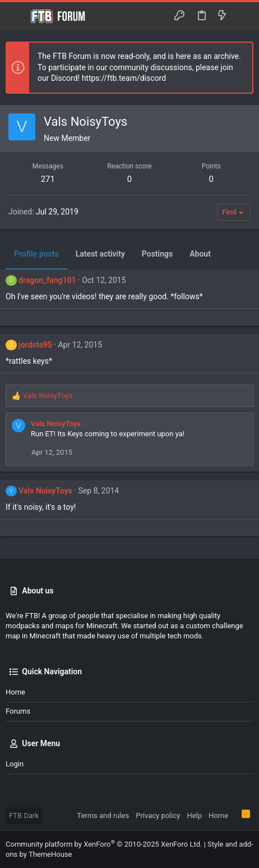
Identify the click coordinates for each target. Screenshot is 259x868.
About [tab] (200, 254)
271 (48, 179)
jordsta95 (35, 345)
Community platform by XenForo (104, 844)
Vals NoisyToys (56, 424)
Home (15, 692)
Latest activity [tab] (100, 254)
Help (194, 816)
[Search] (242, 16)
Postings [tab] (157, 254)
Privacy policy (158, 816)
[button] (17, 16)
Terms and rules (103, 816)
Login (15, 764)
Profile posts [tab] (36, 254)
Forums (18, 711)
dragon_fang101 (47, 280)
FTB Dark (24, 816)
